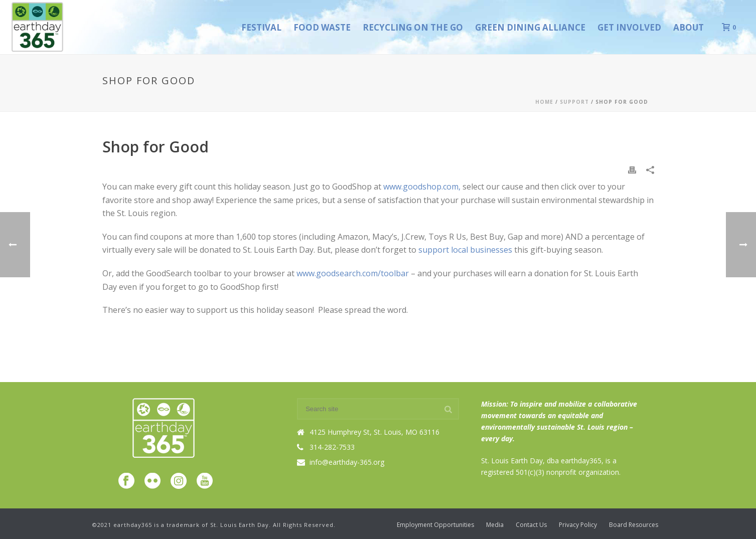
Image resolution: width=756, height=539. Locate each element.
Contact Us (531, 525)
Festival (261, 27)
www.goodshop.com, (423, 187)
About (689, 27)
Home (544, 102)
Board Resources (634, 525)
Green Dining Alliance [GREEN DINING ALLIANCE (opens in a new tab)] (530, 27)
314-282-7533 (332, 447)
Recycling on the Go (413, 27)
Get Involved (629, 27)
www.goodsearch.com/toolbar (354, 273)
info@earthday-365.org (347, 462)
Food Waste (322, 27)
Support (574, 102)
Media (495, 525)
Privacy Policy (578, 525)
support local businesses (466, 250)
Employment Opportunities (435, 525)
